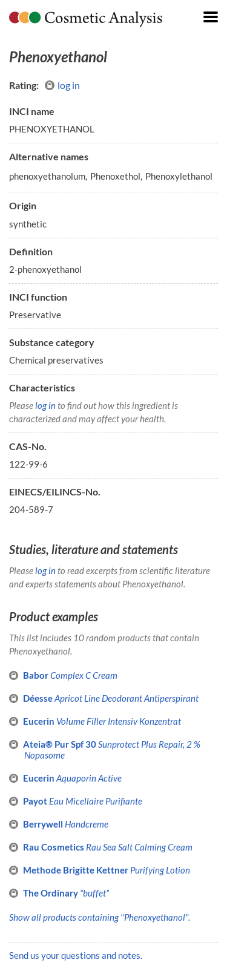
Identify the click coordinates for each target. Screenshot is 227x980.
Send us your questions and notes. (76, 955)
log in (62, 85)
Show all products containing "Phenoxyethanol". (100, 917)
